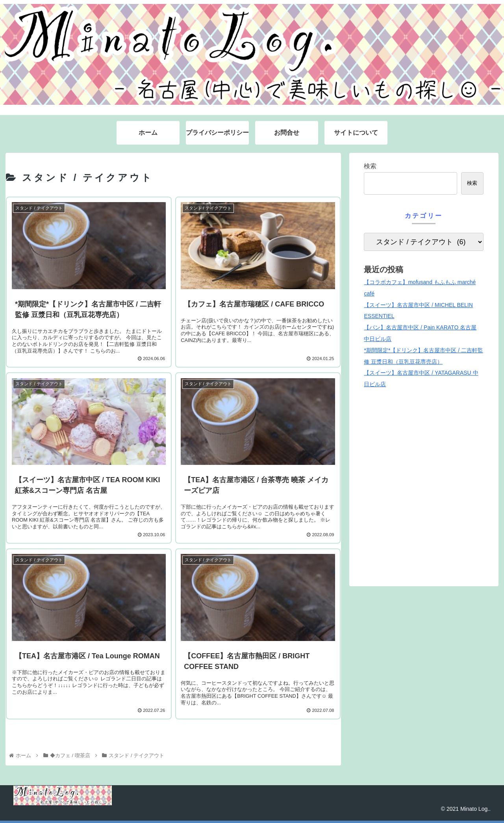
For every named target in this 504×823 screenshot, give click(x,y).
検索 (370, 166)
